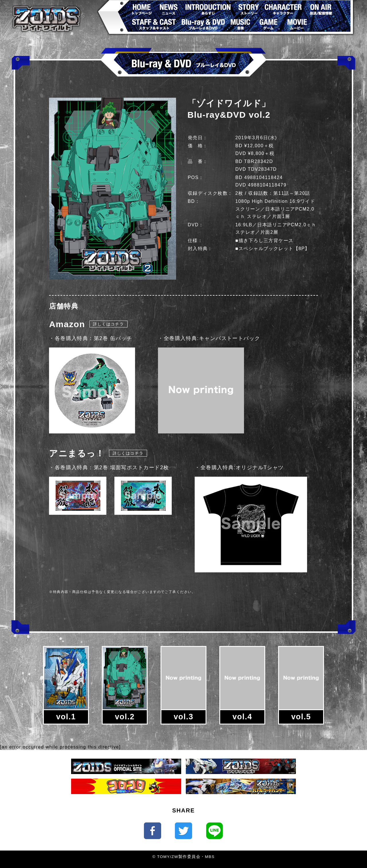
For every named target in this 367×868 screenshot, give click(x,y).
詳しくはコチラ (108, 324)
